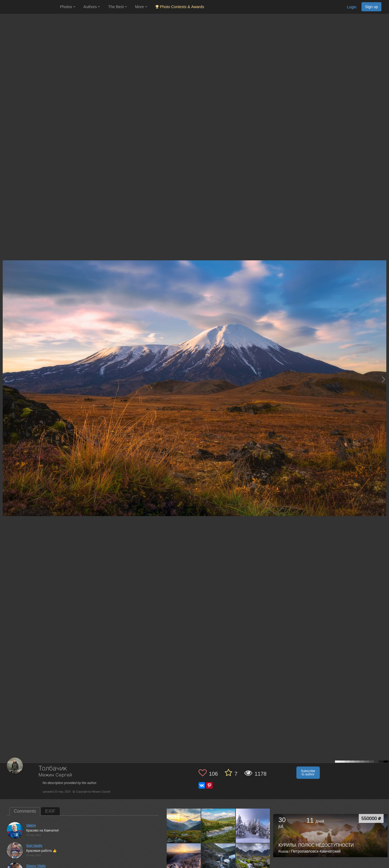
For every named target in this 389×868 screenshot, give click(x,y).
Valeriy (31, 825)
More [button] (141, 7)
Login (352, 7)
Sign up (371, 7)
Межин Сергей (55, 775)
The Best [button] (118, 7)
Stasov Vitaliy (36, 866)
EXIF (50, 811)
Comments (25, 811)
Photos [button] (68, 7)
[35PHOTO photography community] (29, 7)
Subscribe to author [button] (308, 773)
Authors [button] (92, 7)
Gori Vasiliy (34, 846)
